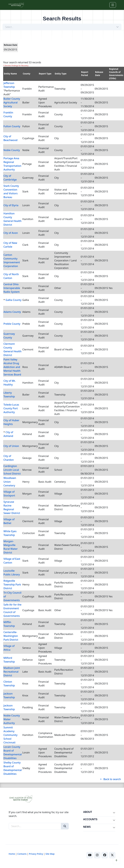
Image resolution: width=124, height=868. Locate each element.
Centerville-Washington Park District (11, 636)
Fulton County (12, 126)
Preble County (12, 324)
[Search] (65, 826)
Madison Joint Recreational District (12, 672)
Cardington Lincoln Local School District (12, 470)
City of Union (11, 446)
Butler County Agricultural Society (12, 102)
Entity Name (10, 74)
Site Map (50, 854)
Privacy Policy (36, 854)
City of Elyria (11, 205)
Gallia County (13, 300)
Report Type (45, 74)
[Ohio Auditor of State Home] (16, 5)
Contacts (22, 854)
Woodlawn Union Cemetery (10, 482)
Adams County (12, 312)
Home (12, 854)
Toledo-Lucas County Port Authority (11, 408)
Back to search (110, 779)
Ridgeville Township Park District (12, 585)
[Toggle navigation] (113, 5)
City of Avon (11, 233)
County (27, 74)
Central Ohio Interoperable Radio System (12, 288)
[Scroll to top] (116, 860)
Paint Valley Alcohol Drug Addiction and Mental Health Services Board (12, 367)
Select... (9, 27)
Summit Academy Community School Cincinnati (10, 735)
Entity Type (61, 74)
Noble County (12, 150)
